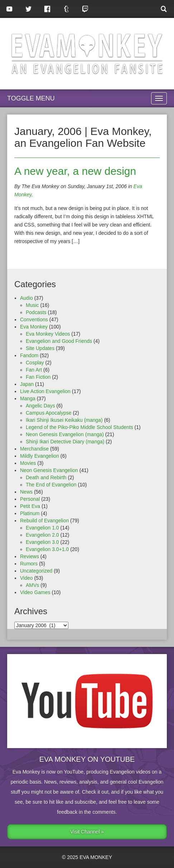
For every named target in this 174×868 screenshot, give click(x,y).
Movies (28, 463)
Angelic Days (40, 406)
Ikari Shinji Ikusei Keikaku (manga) (64, 420)
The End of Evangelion (51, 485)
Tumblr (66, 9)
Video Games (35, 592)
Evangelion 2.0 (42, 535)
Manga (28, 398)
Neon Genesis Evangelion (49, 470)
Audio (26, 298)
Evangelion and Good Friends (59, 341)
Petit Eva (30, 506)
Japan (27, 384)
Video (26, 578)
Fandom (29, 355)
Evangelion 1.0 (42, 528)
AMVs (32, 585)
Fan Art (34, 370)
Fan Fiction (38, 377)
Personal (30, 499)
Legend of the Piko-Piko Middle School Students (79, 427)
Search (165, 9)
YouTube (9, 9)
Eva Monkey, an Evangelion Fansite (87, 54)
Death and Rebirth (46, 477)
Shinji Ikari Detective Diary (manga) (65, 442)
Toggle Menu (31, 98)
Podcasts (36, 312)
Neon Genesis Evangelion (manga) (65, 434)
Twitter (28, 9)
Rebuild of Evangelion (44, 521)
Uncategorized (36, 571)
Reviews (30, 556)
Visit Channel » (87, 832)
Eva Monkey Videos (48, 334)
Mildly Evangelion (40, 456)
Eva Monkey (34, 327)
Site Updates (40, 348)
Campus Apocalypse (49, 413)
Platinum (30, 513)
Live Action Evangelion (45, 391)
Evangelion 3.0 (42, 542)
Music (32, 305)
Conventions (34, 319)
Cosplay (35, 363)
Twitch (85, 9)
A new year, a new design (75, 171)
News (26, 492)
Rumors (29, 564)
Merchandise (34, 449)
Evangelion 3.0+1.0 (47, 549)
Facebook (47, 9)
